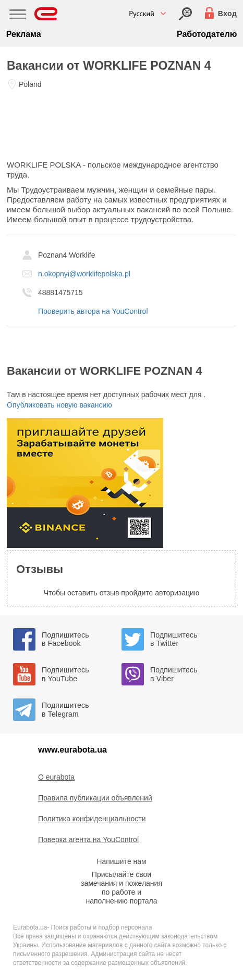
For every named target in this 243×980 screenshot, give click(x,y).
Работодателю (207, 34)
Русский (142, 14)
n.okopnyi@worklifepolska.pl (84, 274)
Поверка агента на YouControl (88, 839)
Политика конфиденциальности (92, 819)
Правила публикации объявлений (95, 798)
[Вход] (185, 14)
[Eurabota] (46, 14)
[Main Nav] (18, 16)
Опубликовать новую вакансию (59, 405)
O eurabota (56, 777)
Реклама (24, 34)
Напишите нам (121, 861)
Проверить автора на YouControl (93, 311)
